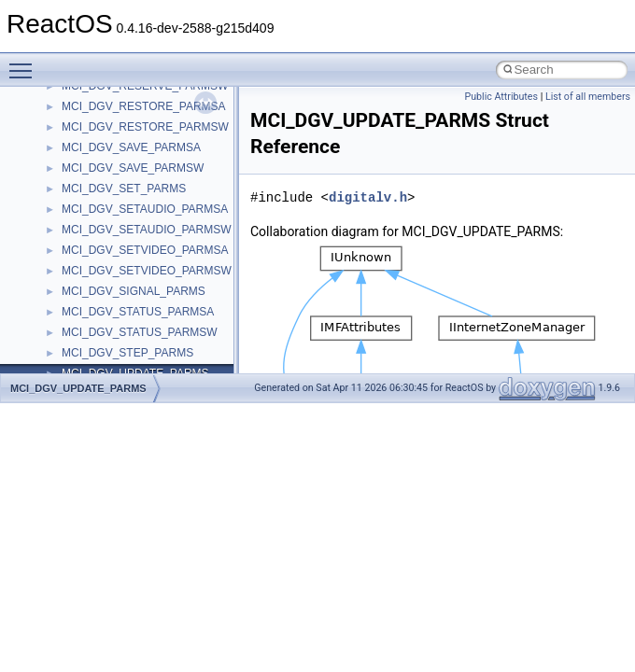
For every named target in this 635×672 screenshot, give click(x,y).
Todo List (54, 316)
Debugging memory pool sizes (107, 132)
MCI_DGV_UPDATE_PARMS (78, 388)
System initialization (81, 193)
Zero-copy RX (66, 173)
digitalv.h (368, 197)
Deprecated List (71, 337)
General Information (81, 296)
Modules (53, 357)
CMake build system (82, 91)
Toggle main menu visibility (25, 63)
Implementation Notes (86, 255)
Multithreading (67, 214)
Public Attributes (501, 97)
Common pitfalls (72, 111)
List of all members (588, 97)
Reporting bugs (70, 152)
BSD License (64, 275)
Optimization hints (76, 234)
